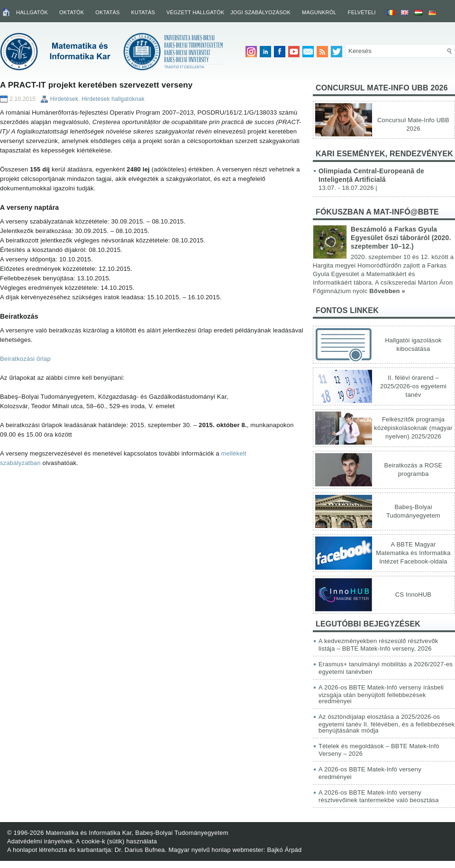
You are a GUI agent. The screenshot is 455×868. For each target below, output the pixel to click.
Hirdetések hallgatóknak (113, 99)
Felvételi (362, 12)
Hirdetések (64, 99)
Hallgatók (32, 12)
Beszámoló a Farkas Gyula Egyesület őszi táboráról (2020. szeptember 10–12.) (401, 238)
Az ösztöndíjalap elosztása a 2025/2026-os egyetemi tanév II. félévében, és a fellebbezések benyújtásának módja (387, 724)
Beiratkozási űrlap (25, 359)
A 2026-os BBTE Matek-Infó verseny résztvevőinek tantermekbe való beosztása (379, 796)
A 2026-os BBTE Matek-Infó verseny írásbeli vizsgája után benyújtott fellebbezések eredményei (381, 694)
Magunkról (319, 12)
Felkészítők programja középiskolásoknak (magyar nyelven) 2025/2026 (413, 428)
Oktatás (107, 12)
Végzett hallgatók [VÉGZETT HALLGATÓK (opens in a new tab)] (195, 12)
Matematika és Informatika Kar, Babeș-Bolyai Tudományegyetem (137, 833)
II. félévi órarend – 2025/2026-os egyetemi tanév (413, 386)
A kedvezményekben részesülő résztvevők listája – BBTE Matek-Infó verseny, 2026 (378, 645)
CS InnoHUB (413, 595)
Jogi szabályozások (260, 12)
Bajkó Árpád (284, 850)
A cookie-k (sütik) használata (116, 841)
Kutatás (143, 12)
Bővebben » (387, 291)
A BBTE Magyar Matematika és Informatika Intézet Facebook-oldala (413, 553)
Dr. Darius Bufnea (140, 850)
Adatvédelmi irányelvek (40, 841)
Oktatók (72, 12)
